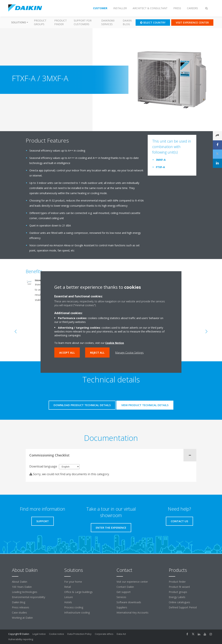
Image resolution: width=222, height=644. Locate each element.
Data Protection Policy (79, 634)
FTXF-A (160, 167)
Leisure (69, 597)
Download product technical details (82, 405)
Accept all (67, 353)
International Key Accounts (132, 612)
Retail (68, 587)
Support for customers (83, 22)
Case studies (19, 612)
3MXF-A (161, 160)
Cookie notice (57, 634)
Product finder (61, 22)
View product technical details (145, 405)
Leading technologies (25, 592)
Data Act (121, 634)
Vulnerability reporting (21, 639)
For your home (73, 582)
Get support (124, 592)
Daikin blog (127, 22)
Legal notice (39, 634)
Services (121, 597)
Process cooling (74, 607)
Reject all (97, 353)
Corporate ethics (104, 634)
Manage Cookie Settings (129, 353)
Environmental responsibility (29, 597)
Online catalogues (179, 602)
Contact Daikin (125, 587)
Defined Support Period (183, 607)
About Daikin (20, 582)
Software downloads (129, 602)
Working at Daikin (22, 618)
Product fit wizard (179, 587)
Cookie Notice (115, 343)
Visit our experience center (132, 582)
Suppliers (122, 607)
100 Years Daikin (22, 587)
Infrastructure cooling (77, 612)
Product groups (40, 22)
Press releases (21, 607)
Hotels (68, 602)
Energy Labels (177, 597)
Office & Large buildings (78, 592)
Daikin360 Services (108, 22)
